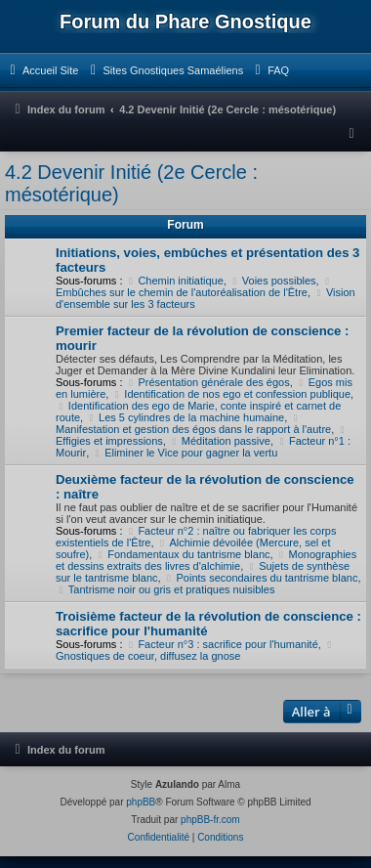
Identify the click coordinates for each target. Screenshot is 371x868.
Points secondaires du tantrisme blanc (261, 578)
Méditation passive (220, 441)
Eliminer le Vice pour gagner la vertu (185, 453)
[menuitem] (41, 70)
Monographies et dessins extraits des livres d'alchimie (206, 560)
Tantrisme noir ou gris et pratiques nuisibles (165, 589)
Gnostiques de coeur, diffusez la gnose (196, 651)
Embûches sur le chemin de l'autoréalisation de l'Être (195, 287)
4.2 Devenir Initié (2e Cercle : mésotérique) (131, 183)
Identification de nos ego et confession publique (231, 394)
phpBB (141, 802)
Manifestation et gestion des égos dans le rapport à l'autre (193, 424)
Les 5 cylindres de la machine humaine (185, 417)
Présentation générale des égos (208, 382)
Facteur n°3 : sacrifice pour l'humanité (222, 644)
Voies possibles (273, 281)
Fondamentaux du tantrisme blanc (182, 554)
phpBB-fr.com (210, 820)
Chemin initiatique (175, 281)
